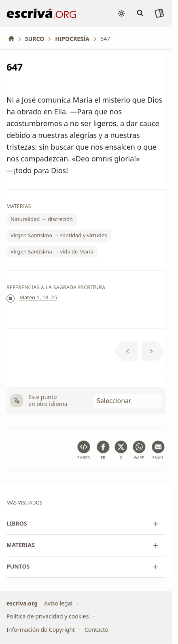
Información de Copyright (41, 630)
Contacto (96, 630)
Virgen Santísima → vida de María (52, 251)
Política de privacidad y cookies (48, 617)
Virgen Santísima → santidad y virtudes (59, 235)
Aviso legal (58, 603)
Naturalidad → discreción (42, 219)
